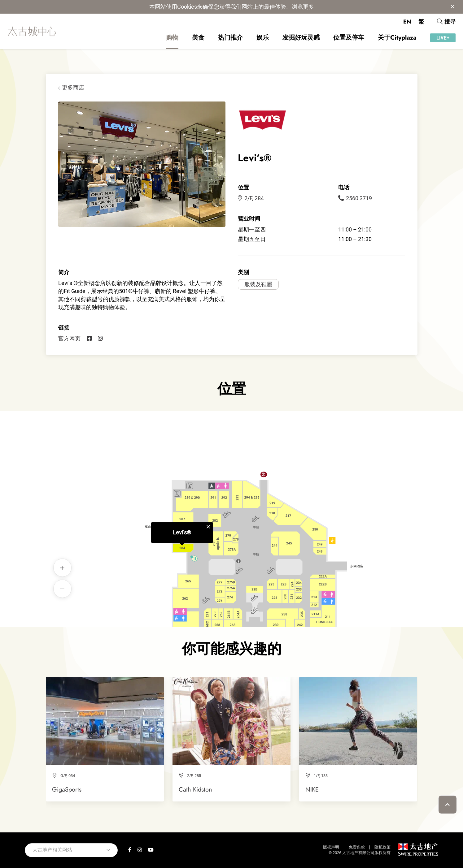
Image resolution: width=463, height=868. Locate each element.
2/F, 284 (251, 198)
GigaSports (67, 789)
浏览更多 (303, 7)
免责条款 (357, 847)
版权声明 (331, 847)
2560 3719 (355, 198)
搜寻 (446, 22)
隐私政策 (382, 847)
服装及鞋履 (258, 284)
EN (407, 22)
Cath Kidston (195, 789)
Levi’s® (182, 509)
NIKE (312, 789)
